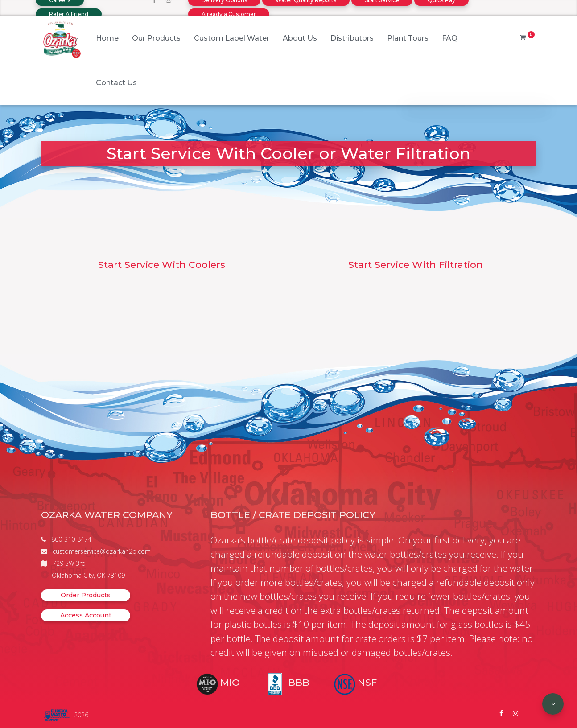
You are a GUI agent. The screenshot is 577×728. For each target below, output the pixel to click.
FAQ (450, 38)
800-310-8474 (71, 539)
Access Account (86, 615)
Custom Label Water (232, 38)
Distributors (352, 38)
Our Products (156, 38)
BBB (299, 682)
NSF (367, 682)
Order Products (86, 595)
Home (107, 38)
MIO (230, 682)
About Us (300, 38)
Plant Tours (408, 38)
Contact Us (116, 83)
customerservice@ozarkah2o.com (102, 551)
